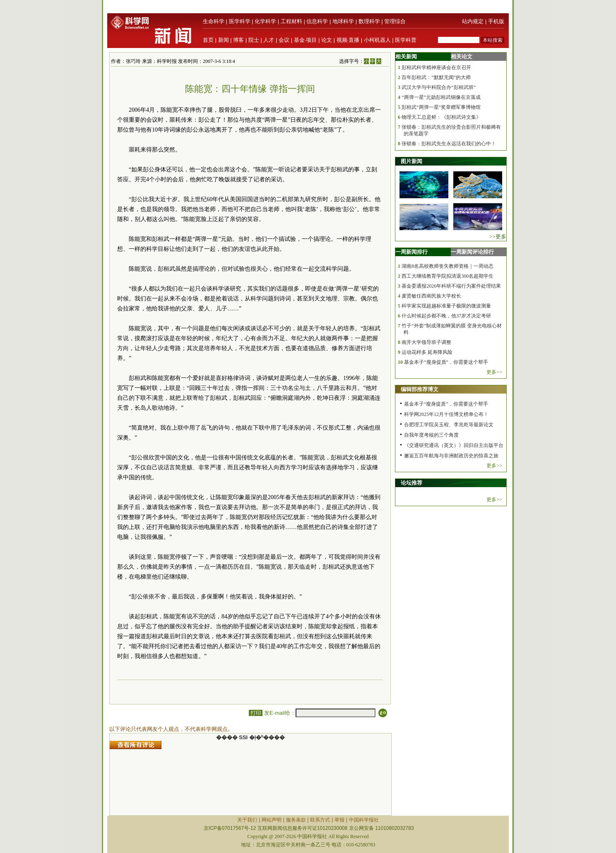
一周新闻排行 (411, 252)
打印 (256, 713)
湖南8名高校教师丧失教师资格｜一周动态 (448, 266)
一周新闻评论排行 (472, 252)
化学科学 (265, 21)
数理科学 (369, 21)
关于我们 (247, 820)
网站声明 (272, 820)
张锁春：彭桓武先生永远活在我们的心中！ (449, 144)
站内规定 (473, 21)
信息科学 (317, 21)
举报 (339, 820)
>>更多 (498, 237)
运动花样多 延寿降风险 (427, 352)
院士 (254, 40)
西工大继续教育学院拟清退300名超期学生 (448, 276)
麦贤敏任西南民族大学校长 (431, 296)
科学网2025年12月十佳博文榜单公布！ (446, 414)
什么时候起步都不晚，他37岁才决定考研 (446, 316)
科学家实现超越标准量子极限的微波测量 (446, 306)
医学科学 (240, 21)
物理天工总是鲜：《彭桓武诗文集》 (441, 117)
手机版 (496, 21)
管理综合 (395, 21)
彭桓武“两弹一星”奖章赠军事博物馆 (441, 107)
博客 (238, 40)
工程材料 (291, 21)
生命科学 (214, 21)
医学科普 (406, 40)
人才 (269, 40)
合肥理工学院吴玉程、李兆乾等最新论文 (449, 425)
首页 (208, 40)
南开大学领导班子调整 (426, 342)
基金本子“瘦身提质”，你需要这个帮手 (446, 362)
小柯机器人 (377, 40)
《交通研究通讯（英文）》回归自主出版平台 (454, 445)
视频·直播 (348, 40)
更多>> (494, 372)
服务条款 (296, 820)
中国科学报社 (364, 820)
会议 (284, 40)
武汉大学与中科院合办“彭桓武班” (439, 87)
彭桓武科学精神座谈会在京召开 (436, 67)
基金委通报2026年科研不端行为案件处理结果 (451, 286)
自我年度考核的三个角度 (431, 435)
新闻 (224, 40)
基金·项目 (306, 40)
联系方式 (320, 820)
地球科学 (343, 21)
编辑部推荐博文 (420, 389)
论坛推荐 (411, 483)
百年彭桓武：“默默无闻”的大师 (436, 77)
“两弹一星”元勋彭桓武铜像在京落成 (441, 97)
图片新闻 (411, 161)
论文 (327, 40)
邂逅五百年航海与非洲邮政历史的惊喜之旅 (451, 456)
